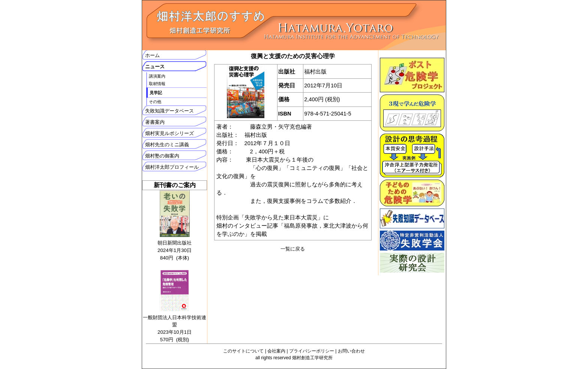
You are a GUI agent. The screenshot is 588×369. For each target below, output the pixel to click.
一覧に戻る (293, 249)
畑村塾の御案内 (162, 156)
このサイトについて (243, 351)
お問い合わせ (351, 351)
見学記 (156, 93)
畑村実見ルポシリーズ (169, 133)
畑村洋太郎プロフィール (172, 167)
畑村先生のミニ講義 (167, 145)
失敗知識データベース (169, 111)
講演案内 (157, 76)
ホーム (152, 55)
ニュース (155, 67)
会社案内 (276, 351)
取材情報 (157, 84)
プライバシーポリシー (312, 351)
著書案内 (155, 122)
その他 (155, 102)
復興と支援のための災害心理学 (293, 56)
